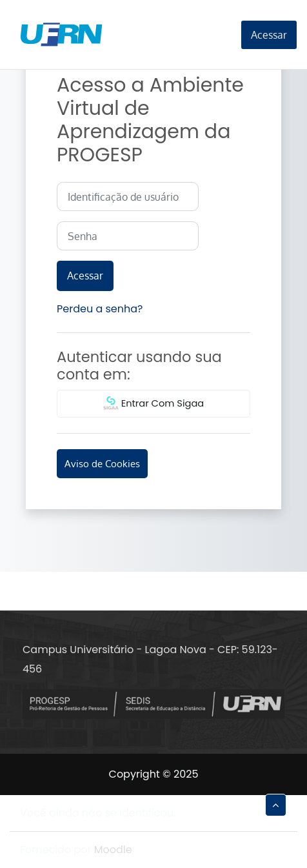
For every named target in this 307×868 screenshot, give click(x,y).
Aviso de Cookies (102, 463)
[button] (276, 805)
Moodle (113, 850)
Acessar (269, 35)
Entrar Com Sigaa (154, 404)
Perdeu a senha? (100, 309)
